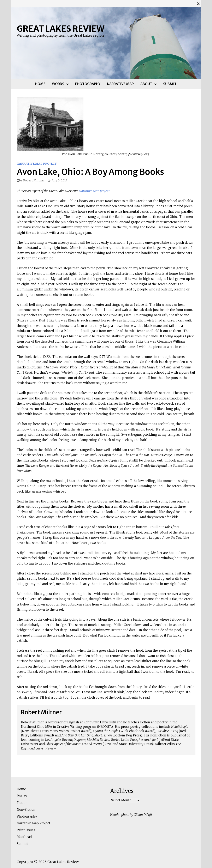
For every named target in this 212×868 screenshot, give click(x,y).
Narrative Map (120, 84)
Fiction (22, 803)
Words (58, 84)
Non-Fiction (26, 810)
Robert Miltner (34, 180)
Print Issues (26, 830)
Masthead (24, 837)
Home (40, 84)
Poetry (22, 796)
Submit (170, 84)
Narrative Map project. (95, 191)
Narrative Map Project (37, 164)
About (146, 84)
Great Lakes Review (61, 29)
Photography (88, 84)
